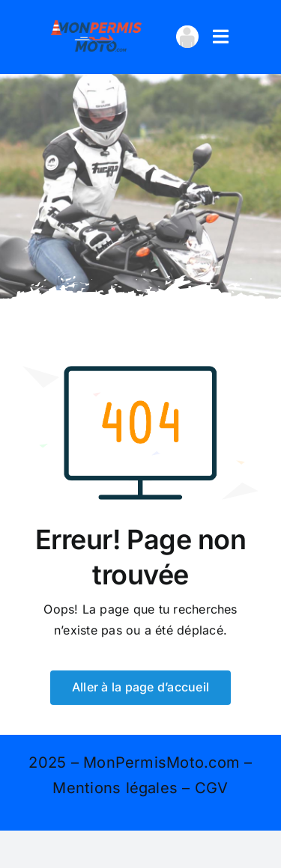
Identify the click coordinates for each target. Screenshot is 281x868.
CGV (212, 788)
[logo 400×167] (96, 21)
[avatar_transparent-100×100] (187, 31)
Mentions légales (115, 788)
